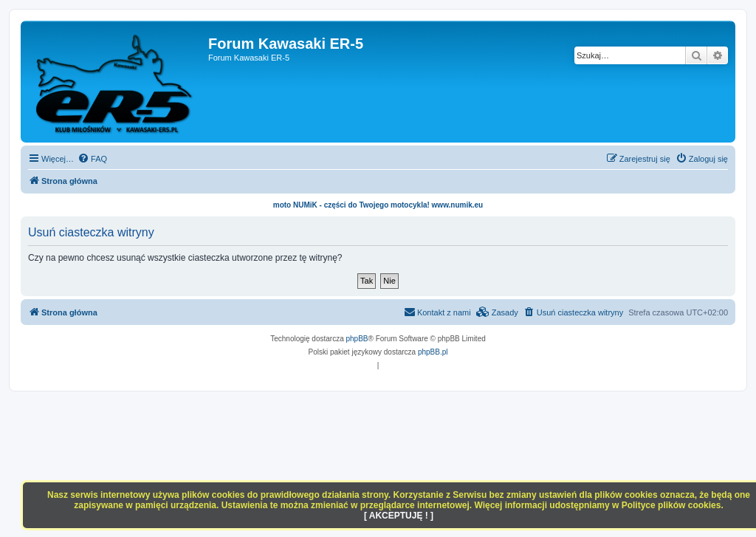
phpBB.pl (433, 352)
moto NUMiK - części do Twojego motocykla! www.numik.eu (378, 205)
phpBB (357, 339)
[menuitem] (92, 159)
